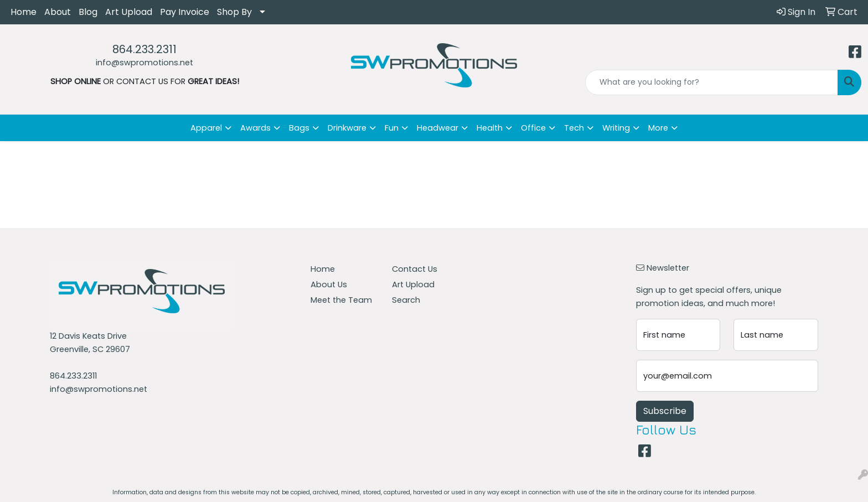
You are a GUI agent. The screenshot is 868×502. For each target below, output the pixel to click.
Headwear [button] (438, 128)
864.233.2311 (144, 49)
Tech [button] (574, 128)
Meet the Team (341, 300)
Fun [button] (392, 128)
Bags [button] (299, 128)
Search (406, 300)
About (58, 12)
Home (24, 12)
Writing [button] (616, 128)
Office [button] (533, 128)
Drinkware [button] (347, 128)
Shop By (234, 12)
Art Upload (129, 12)
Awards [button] (255, 128)
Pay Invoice (185, 12)
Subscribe (665, 411)
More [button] (658, 128)
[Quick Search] (712, 82)
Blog (88, 12)
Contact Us (415, 269)
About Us (329, 284)
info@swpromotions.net (144, 63)
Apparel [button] (206, 128)
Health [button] (490, 128)
